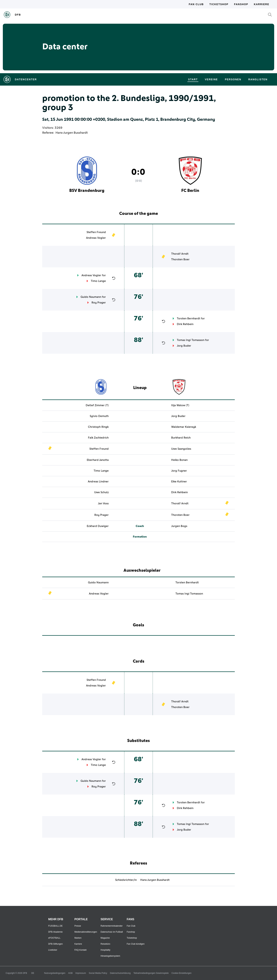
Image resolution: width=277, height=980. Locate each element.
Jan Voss (103, 503)
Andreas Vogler (96, 238)
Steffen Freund (96, 232)
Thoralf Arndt (180, 254)
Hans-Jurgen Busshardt (72, 133)
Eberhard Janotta (98, 460)
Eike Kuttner (179, 482)
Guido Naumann (91, 297)
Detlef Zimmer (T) (97, 405)
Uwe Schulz (101, 492)
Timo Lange (98, 281)
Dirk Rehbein (185, 324)
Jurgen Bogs (179, 526)
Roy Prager (99, 303)
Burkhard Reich (181, 438)
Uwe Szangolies (181, 449)
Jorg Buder (184, 346)
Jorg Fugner (179, 471)
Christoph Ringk (98, 427)
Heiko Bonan (179, 460)
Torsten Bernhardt (188, 318)
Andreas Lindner (98, 482)
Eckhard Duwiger (98, 526)
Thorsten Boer (180, 259)
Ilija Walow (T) (180, 405)
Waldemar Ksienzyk (184, 427)
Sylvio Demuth (99, 416)
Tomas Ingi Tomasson (191, 340)
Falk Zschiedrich (98, 438)
